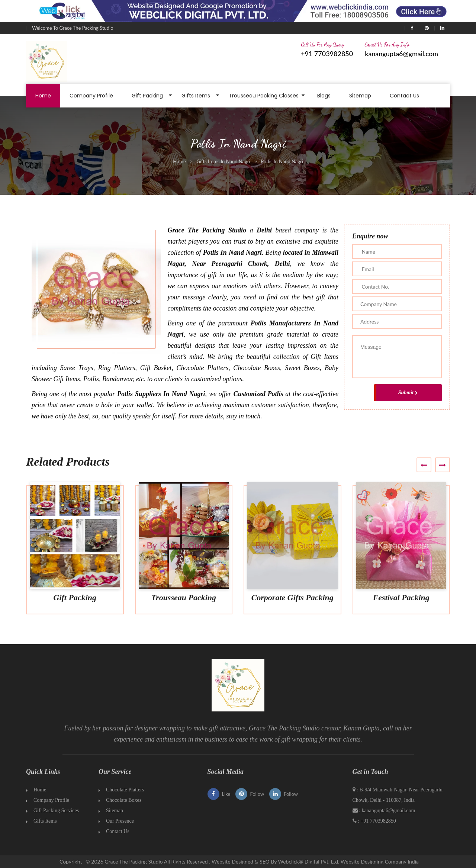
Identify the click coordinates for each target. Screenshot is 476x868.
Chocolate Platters (125, 790)
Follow (250, 794)
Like (219, 794)
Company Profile (91, 96)
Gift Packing (147, 96)
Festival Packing (401, 597)
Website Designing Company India (380, 861)
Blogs (324, 96)
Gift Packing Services (56, 811)
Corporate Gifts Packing (292, 597)
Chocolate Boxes (124, 800)
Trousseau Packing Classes (264, 96)
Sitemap (360, 96)
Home (43, 96)
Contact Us (404, 96)
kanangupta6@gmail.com (401, 54)
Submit (408, 393)
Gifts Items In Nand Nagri (223, 161)
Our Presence (120, 821)
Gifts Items (196, 96)
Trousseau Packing (184, 597)
